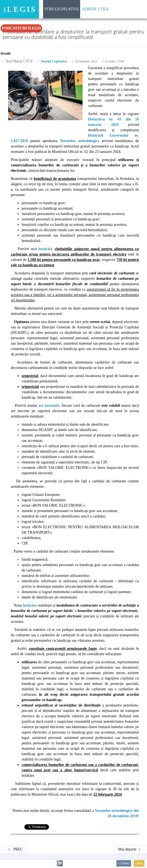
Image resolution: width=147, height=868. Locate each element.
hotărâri (45, 249)
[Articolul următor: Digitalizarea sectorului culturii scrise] (131, 849)
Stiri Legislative (62, 9)
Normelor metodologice (80, 141)
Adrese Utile (95, 9)
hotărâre (30, 605)
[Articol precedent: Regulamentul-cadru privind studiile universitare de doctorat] (15, 849)
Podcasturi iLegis (21, 28)
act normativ (49, 406)
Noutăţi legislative (54, 61)
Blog (139, 863)
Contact (124, 863)
